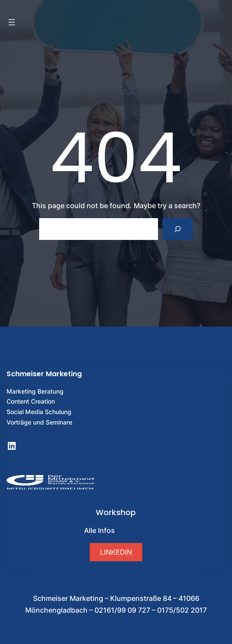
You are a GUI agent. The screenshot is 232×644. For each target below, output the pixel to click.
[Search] (178, 229)
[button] (116, 552)
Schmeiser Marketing (44, 374)
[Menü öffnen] (12, 22)
